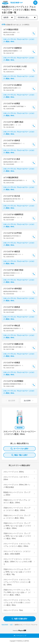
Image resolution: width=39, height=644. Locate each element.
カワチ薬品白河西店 (11, 30)
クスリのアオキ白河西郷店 (13, 381)
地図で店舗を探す (20, 619)
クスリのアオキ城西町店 (12, 48)
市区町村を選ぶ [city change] (27, 17)
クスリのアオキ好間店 (12, 104)
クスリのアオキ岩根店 (12, 363)
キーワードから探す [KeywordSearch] (20, 449)
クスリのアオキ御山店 (12, 326)
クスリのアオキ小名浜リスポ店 (15, 66)
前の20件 (10, 401)
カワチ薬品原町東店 (11, 178)
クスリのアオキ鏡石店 (12, 252)
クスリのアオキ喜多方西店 (13, 270)
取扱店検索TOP (17, 3)
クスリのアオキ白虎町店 (12, 85)
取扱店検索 (5, 625)
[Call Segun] (34, 33)
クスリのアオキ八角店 (12, 159)
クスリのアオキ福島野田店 (13, 214)
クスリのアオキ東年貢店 (12, 289)
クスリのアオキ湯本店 (12, 140)
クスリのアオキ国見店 (12, 307)
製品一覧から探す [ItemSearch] (20, 455)
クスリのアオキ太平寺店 (12, 233)
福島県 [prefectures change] (8, 17)
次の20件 (29, 401)
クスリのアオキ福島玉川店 (13, 344)
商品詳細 (20, 428)
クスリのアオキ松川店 (12, 196)
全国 (11, 625)
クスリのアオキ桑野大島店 (13, 122)
